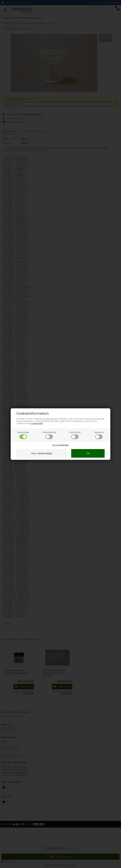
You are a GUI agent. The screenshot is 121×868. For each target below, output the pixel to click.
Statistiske (99, 435)
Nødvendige (23, 435)
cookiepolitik (37, 423)
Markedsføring (49, 435)
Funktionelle (75, 435)
